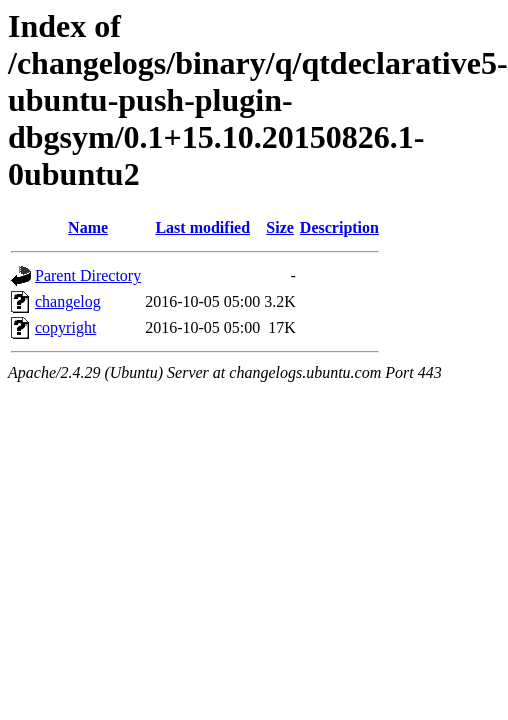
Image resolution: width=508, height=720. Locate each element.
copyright (65, 327)
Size (280, 227)
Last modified (202, 227)
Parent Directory (88, 275)
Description (339, 227)
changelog (68, 301)
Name (88, 227)
